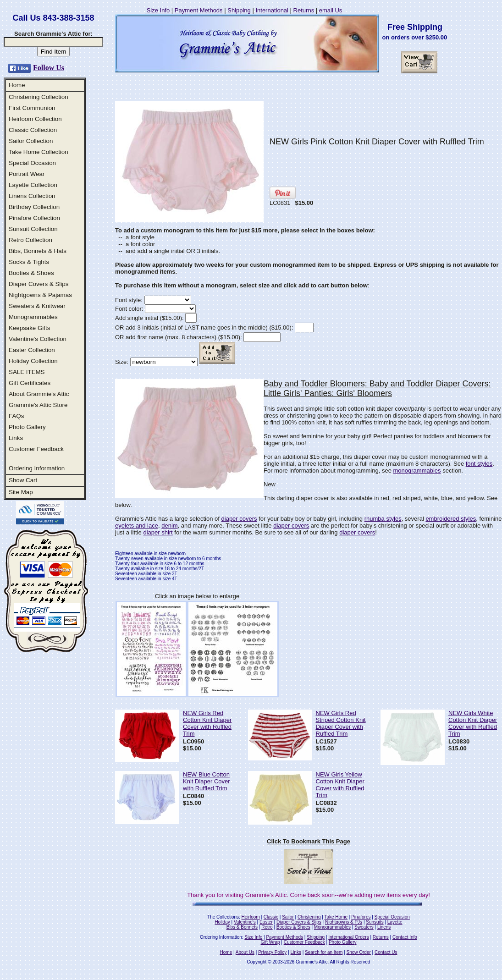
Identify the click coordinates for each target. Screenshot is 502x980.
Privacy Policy (272, 952)
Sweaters (364, 927)
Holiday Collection (33, 361)
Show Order (358, 952)
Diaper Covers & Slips (39, 284)
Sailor (288, 917)
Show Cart (23, 480)
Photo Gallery (27, 427)
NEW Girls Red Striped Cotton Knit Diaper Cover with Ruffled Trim (341, 723)
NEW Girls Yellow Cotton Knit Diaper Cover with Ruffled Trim (340, 785)
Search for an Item (324, 952)
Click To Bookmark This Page (309, 841)
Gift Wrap (270, 942)
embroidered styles (451, 519)
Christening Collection (39, 97)
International (272, 10)
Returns (304, 10)
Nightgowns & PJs (344, 922)
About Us (245, 952)
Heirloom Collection (35, 119)
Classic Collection (33, 130)
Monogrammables (33, 317)
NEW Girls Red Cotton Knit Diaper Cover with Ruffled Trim (207, 723)
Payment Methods (199, 10)
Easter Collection (32, 350)
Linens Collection (32, 196)
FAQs (16, 416)
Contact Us (386, 952)
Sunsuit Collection (33, 229)
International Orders (348, 937)
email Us (331, 10)
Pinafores (361, 917)
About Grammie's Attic (39, 394)
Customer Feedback (36, 449)
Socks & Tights (29, 262)
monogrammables (417, 471)
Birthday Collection (34, 207)
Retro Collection (30, 240)
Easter (266, 922)
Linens (384, 927)
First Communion (32, 108)
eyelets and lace (137, 526)
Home (17, 85)
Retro (267, 927)
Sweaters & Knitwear (37, 306)
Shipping (239, 10)
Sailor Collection (31, 141)
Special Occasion (32, 163)
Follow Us (49, 68)
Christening (309, 917)
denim (169, 526)
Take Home (336, 917)
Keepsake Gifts (29, 328)
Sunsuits (375, 922)
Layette (395, 922)
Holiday (222, 922)
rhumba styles (383, 519)
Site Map (21, 492)
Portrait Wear (27, 174)
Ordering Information (37, 468)
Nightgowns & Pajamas (40, 295)
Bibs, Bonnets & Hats (38, 251)
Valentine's (245, 922)
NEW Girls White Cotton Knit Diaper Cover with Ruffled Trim (473, 723)
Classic (271, 917)
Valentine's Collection (38, 339)
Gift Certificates (30, 383)
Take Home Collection (39, 152)
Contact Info (405, 937)
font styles (479, 464)
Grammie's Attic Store (38, 405)
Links (16, 438)
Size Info (157, 10)
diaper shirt (158, 532)
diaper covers (239, 519)
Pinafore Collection (34, 218)
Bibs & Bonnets (242, 927)
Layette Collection (33, 185)
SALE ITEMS (27, 372)
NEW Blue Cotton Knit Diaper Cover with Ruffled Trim (207, 781)
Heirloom (251, 917)
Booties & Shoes (31, 273)
